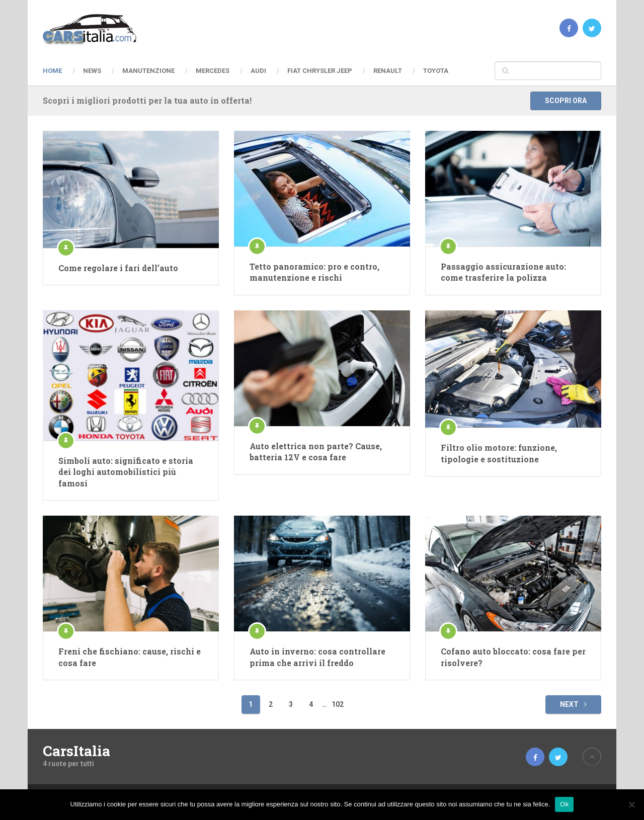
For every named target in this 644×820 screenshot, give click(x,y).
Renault (388, 71)
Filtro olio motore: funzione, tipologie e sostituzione (499, 453)
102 (338, 704)
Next (573, 704)
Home (52, 71)
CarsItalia (76, 751)
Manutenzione (148, 71)
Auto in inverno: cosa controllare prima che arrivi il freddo (317, 657)
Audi (258, 71)
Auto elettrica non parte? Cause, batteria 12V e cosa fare (316, 452)
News (92, 71)
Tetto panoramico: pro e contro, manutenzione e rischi (314, 272)
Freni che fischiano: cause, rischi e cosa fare (130, 657)
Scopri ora (566, 101)
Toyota (436, 71)
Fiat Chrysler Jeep (320, 71)
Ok (564, 804)
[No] (631, 804)
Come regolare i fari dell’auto (118, 268)
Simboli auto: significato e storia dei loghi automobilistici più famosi (126, 472)
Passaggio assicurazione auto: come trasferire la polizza (503, 272)
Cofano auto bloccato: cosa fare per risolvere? (513, 657)
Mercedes (213, 71)
